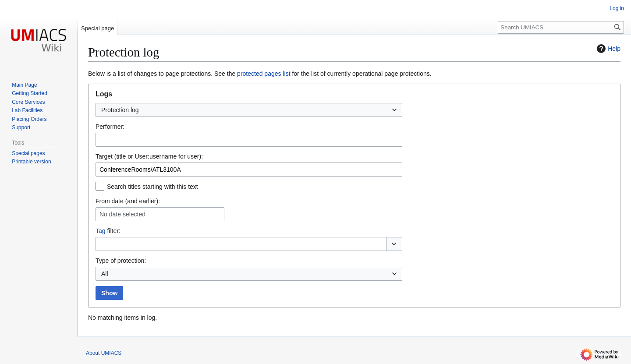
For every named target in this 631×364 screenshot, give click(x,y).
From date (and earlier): (128, 201)
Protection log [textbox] (120, 110)
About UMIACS (104, 353)
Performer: (110, 127)
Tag (101, 231)
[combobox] (249, 110)
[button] (394, 244)
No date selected (122, 214)
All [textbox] (105, 274)
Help (608, 49)
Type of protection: (121, 261)
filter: (108, 231)
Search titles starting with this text (152, 187)
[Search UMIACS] (561, 27)
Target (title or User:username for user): (149, 156)
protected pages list (264, 74)
